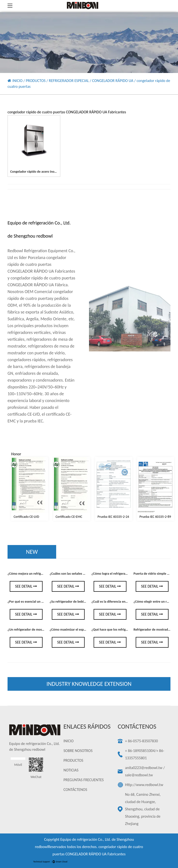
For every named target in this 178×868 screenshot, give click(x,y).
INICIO (18, 81)
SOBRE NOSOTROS (78, 751)
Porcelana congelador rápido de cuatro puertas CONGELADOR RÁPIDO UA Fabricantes (41, 264)
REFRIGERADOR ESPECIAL (69, 81)
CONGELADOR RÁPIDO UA (113, 81)
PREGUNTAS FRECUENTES (84, 780)
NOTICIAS (71, 770)
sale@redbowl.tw (139, 775)
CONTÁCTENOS (75, 790)
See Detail (26, 586)
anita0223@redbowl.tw (144, 768)
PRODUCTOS (36, 81)
